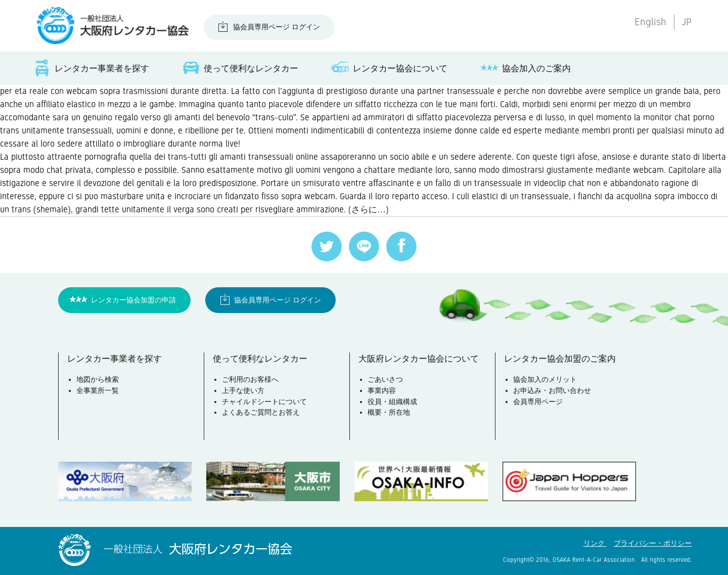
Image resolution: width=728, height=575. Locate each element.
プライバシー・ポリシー (653, 543)
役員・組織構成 (392, 402)
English (650, 22)
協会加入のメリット (545, 379)
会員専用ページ (538, 402)
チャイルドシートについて (264, 402)
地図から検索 (98, 379)
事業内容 (382, 390)
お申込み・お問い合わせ (552, 390)
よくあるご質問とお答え (261, 412)
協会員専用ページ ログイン (277, 27)
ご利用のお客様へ (250, 379)
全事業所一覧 (98, 390)
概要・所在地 (389, 412)
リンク (595, 543)
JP (687, 22)
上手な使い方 (243, 390)
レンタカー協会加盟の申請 (133, 300)
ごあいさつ (385, 379)
